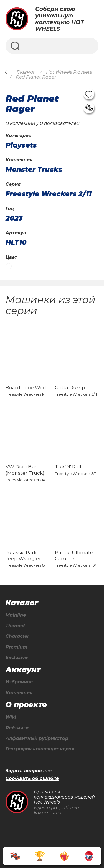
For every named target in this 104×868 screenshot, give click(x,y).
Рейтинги (17, 728)
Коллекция (19, 693)
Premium (17, 647)
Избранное (19, 682)
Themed (15, 626)
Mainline (16, 615)
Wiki (11, 717)
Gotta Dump (70, 387)
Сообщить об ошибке (32, 779)
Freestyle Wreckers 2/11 (49, 194)
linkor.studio (48, 813)
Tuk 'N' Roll (68, 467)
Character (17, 636)
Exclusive (17, 658)
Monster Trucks (34, 170)
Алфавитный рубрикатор (37, 738)
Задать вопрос (24, 771)
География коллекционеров (40, 749)
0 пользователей (60, 123)
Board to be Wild (26, 387)
